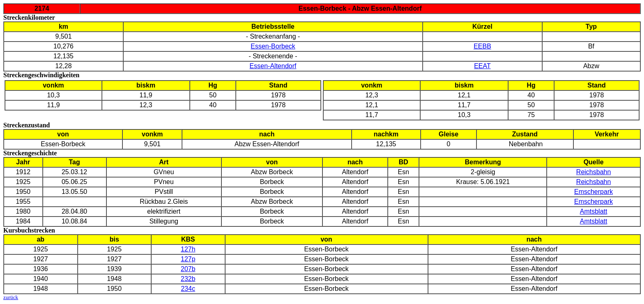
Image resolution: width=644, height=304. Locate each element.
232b (188, 279)
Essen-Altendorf (273, 66)
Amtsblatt (594, 211)
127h (188, 249)
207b (188, 269)
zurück (11, 297)
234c (188, 289)
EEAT (482, 66)
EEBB (482, 46)
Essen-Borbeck (273, 46)
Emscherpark (593, 192)
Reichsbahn (594, 172)
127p (188, 259)
